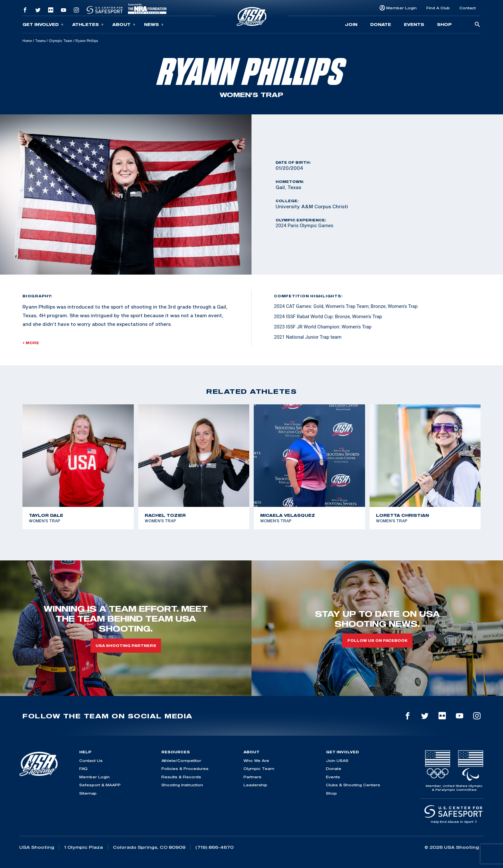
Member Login (401, 8)
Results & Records (181, 777)
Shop (444, 24)
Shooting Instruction (182, 785)
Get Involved (43, 25)
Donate (381, 24)
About (124, 25)
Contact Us (91, 761)
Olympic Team (60, 41)
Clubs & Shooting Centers (353, 785)
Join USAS (337, 761)
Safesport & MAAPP (100, 785)
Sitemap (88, 793)
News (154, 25)
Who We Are (256, 761)
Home (27, 41)
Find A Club (438, 8)
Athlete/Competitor (181, 761)
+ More (31, 343)
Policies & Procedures (185, 769)
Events (414, 24)
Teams (40, 41)
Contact (468, 8)
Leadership (255, 785)
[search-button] (477, 25)
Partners (252, 777)
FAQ (83, 769)
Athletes (88, 25)
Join (351, 24)
